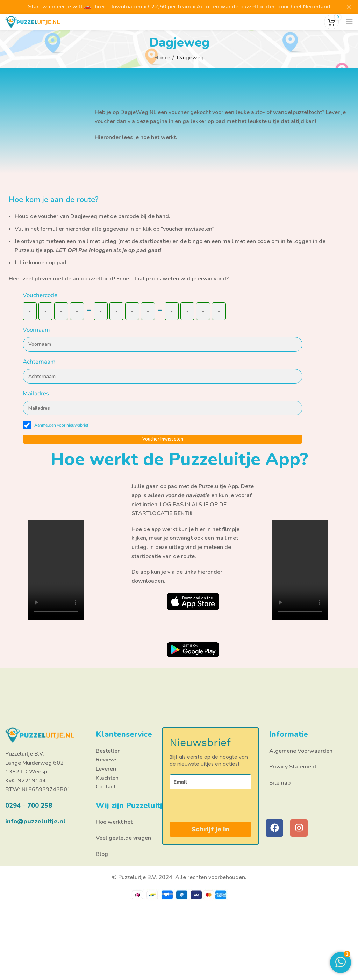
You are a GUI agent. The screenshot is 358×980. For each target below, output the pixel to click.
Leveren (106, 769)
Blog (102, 854)
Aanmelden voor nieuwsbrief (61, 425)
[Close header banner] (349, 7)
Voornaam (36, 330)
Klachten (107, 778)
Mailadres (36, 394)
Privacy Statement (293, 767)
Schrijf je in (210, 829)
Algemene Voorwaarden (301, 751)
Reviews (107, 760)
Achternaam (39, 362)
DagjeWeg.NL (138, 112)
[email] (210, 782)
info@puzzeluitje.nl (35, 821)
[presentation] (206, 806)
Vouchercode (40, 295)
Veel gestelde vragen (123, 838)
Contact (106, 787)
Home (162, 58)
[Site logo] (33, 21)
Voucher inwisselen (163, 439)
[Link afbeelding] (193, 601)
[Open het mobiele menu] (349, 22)
